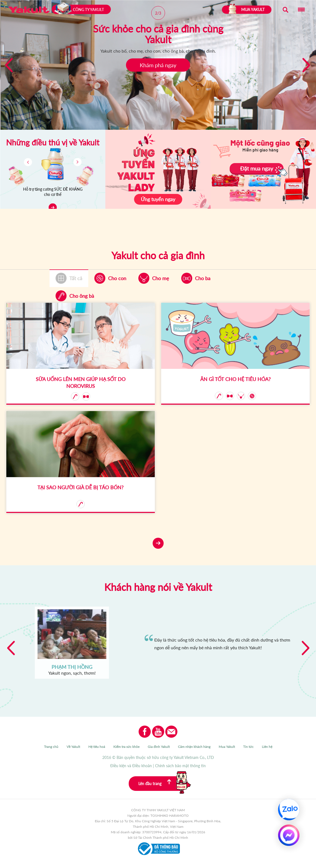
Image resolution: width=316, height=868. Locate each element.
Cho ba (203, 278)
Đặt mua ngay (257, 168)
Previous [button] (10, 648)
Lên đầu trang (163, 784)
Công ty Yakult (79, 9)
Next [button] (306, 648)
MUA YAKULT (247, 10)
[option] (158, 644)
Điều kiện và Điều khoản (131, 766)
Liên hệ (267, 747)
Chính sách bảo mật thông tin (180, 766)
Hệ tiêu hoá (97, 747)
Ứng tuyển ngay (158, 199)
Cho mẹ (161, 278)
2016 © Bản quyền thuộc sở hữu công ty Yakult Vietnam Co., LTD (158, 757)
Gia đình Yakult (159, 747)
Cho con (117, 278)
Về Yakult (73, 747)
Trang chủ (51, 747)
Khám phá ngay (158, 65)
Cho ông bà (82, 296)
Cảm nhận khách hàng (194, 747)
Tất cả (76, 278)
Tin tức (248, 747)
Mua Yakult (227, 747)
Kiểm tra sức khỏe (126, 747)
